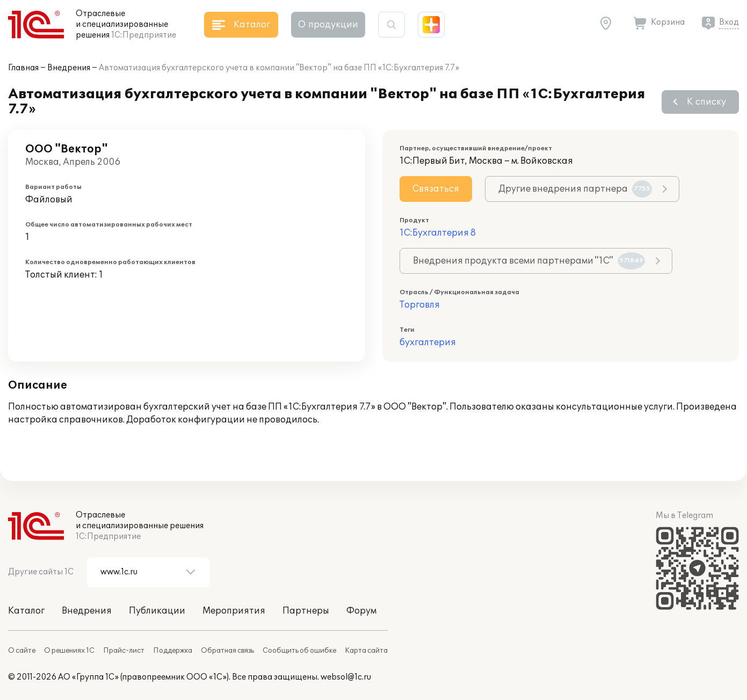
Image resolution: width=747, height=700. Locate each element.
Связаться (436, 189)
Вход (729, 22)
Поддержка (173, 651)
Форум (361, 611)
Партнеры (306, 611)
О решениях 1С (69, 651)
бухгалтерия (428, 342)
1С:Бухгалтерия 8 (438, 233)
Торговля (420, 305)
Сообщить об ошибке (299, 651)
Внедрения (69, 68)
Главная (23, 68)
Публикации (157, 611)
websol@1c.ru (346, 677)
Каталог (26, 611)
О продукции (328, 25)
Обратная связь (227, 651)
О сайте (22, 651)
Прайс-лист (124, 651)
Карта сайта (366, 651)
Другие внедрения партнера (575, 189)
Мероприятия (234, 611)
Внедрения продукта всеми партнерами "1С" (529, 261)
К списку (706, 102)
